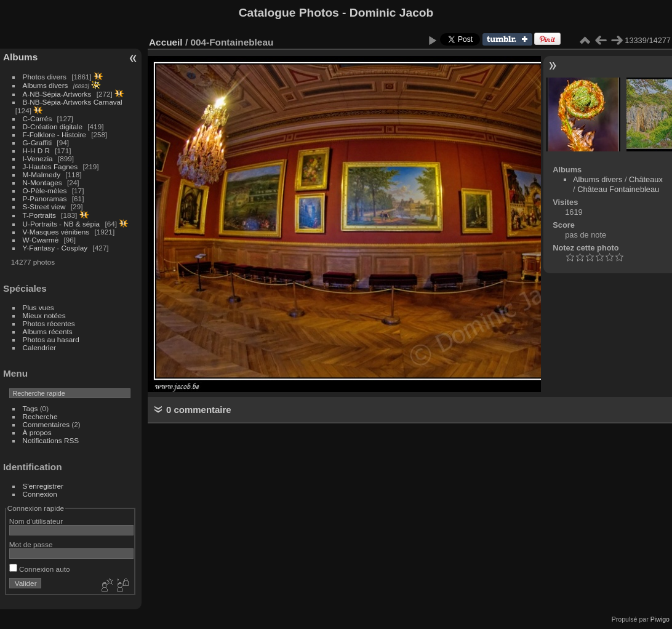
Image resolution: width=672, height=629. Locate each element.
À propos (37, 432)
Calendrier (39, 347)
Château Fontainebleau (618, 189)
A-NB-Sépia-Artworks (57, 94)
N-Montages (42, 182)
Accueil (166, 42)
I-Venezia (38, 158)
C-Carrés (38, 118)
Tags (30, 408)
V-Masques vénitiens (56, 232)
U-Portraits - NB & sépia (62, 224)
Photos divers (45, 77)
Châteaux (646, 179)
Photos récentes (49, 323)
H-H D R (36, 150)
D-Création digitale (53, 126)
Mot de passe (31, 544)
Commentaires (46, 424)
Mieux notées (44, 315)
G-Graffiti (38, 142)
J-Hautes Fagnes (50, 166)
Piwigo (660, 619)
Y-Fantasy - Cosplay (55, 248)
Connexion (40, 494)
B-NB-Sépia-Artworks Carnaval (73, 102)
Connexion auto (40, 569)
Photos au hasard (51, 339)
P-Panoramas (45, 198)
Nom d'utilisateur (36, 521)
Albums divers (46, 85)
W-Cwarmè (41, 240)
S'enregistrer (43, 486)
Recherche (40, 416)
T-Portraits (39, 215)
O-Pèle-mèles (45, 190)
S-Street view (44, 206)
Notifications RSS (51, 440)
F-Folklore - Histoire (54, 134)
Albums (20, 57)
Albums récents (48, 331)
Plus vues (38, 307)
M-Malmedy (42, 174)
